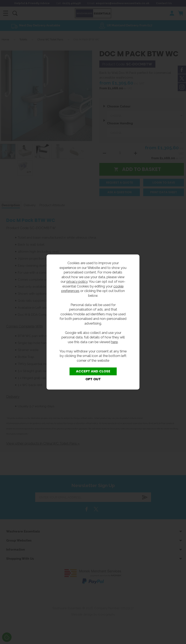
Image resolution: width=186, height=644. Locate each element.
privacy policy (77, 281)
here (114, 342)
